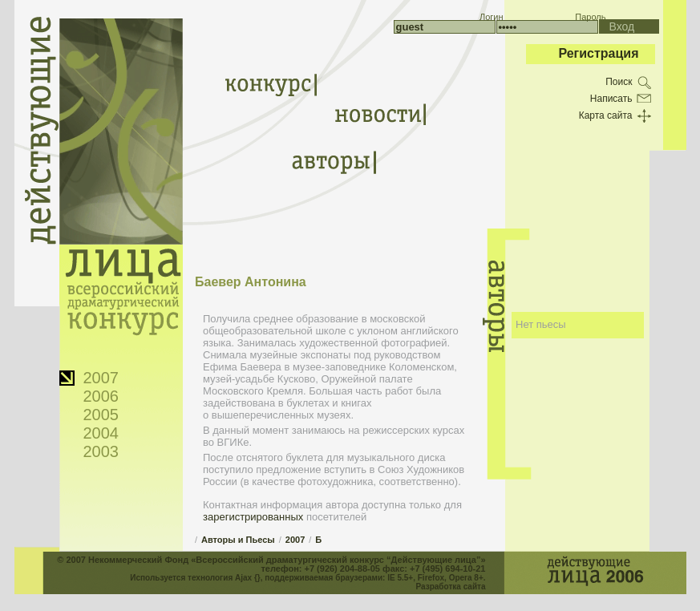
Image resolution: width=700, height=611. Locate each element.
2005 (101, 415)
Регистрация (598, 53)
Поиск (619, 82)
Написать (611, 99)
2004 (101, 433)
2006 (101, 396)
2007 (101, 378)
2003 (101, 451)
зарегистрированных (253, 517)
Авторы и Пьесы (238, 540)
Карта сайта (606, 115)
